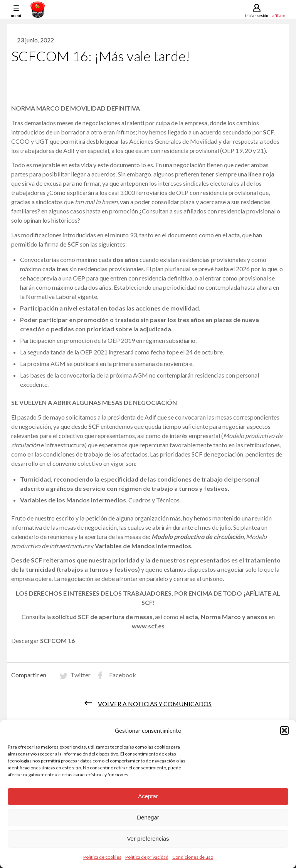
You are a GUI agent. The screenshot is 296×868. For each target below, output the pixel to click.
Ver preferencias (148, 839)
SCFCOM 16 (57, 641)
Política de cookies (102, 857)
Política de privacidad (147, 857)
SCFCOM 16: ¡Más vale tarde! (101, 56)
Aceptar (148, 796)
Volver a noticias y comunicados (155, 704)
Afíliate (279, 15)
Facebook (123, 675)
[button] (284, 730)
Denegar (148, 817)
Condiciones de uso (193, 857)
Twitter (81, 675)
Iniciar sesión (257, 15)
